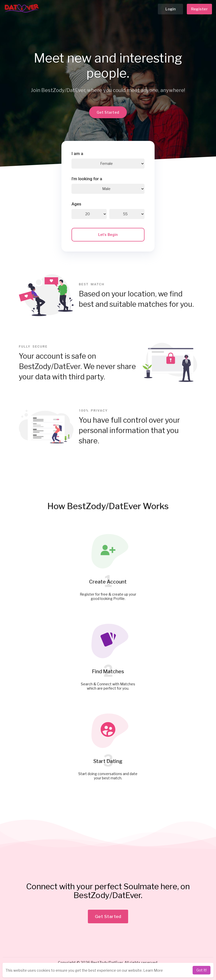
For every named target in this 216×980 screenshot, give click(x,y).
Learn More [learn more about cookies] (153, 970)
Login (171, 9)
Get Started (108, 112)
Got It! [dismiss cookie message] (202, 970)
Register (199, 9)
